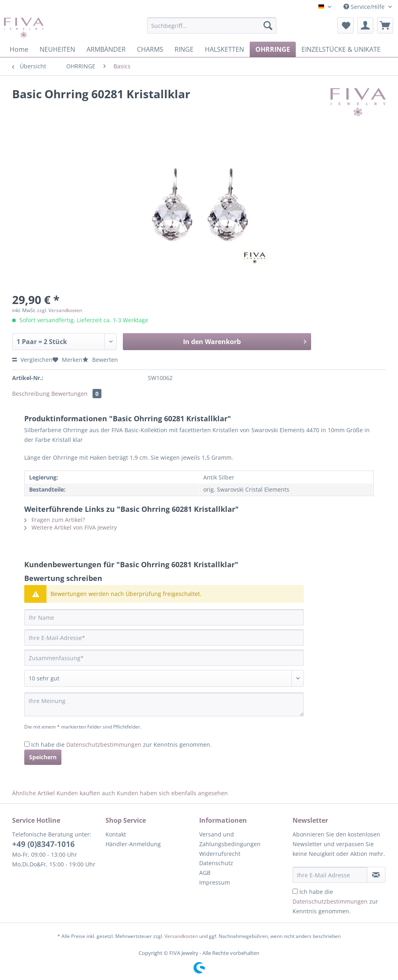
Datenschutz (216, 863)
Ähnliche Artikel (34, 793)
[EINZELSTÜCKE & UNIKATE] (341, 49)
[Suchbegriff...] (212, 25)
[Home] (19, 49)
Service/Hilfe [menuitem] (365, 7)
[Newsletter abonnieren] (376, 875)
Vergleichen (32, 360)
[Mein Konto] (365, 25)
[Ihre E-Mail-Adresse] (164, 638)
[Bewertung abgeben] (164, 678)
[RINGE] (184, 49)
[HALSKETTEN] (224, 49)
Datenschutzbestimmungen (104, 745)
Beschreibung (31, 394)
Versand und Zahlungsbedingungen (230, 839)
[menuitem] (212, 29)
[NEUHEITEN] (57, 49)
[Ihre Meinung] (164, 704)
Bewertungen (76, 394)
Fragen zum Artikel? (55, 520)
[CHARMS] (150, 49)
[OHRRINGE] (273, 49)
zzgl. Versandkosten (60, 310)
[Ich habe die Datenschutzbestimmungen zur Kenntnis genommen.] (27, 744)
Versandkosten (181, 936)
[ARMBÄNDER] (106, 49)
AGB (205, 873)
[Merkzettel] (345, 25)
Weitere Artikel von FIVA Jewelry (71, 527)
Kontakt (116, 834)
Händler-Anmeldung (133, 844)
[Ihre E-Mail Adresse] (330, 875)
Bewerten (100, 360)
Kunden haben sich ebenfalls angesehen (172, 793)
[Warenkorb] (385, 25)
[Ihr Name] (164, 617)
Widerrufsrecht (220, 854)
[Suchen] (268, 25)
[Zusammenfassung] (164, 658)
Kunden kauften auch (86, 793)
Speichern (43, 757)
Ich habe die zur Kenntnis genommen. (121, 745)
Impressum (215, 882)
